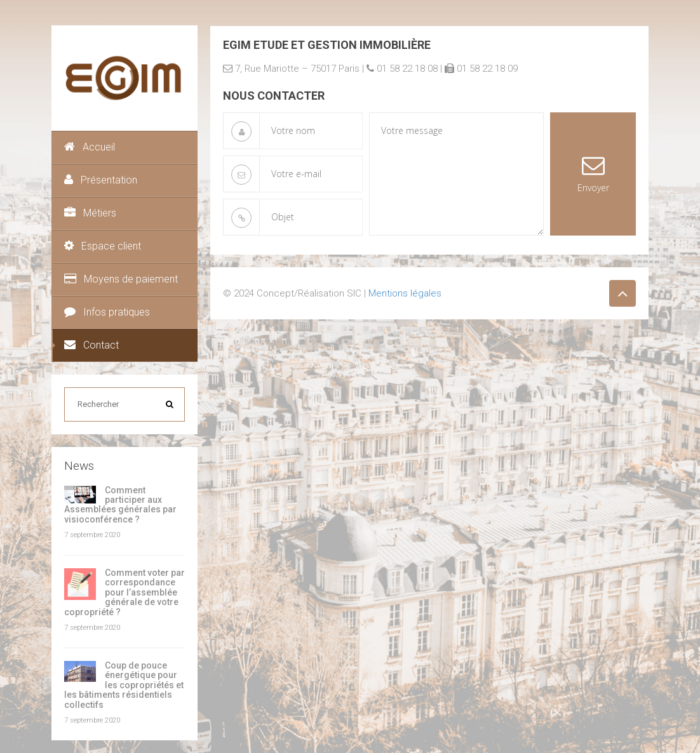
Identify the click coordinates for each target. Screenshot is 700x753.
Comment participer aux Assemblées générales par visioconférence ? (120, 505)
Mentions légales (405, 293)
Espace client (103, 246)
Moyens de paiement (121, 279)
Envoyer (593, 174)
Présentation (101, 180)
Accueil (90, 147)
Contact (91, 345)
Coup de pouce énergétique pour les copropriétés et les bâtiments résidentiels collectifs (124, 685)
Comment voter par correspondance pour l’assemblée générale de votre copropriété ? (125, 592)
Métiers (90, 213)
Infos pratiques (107, 312)
